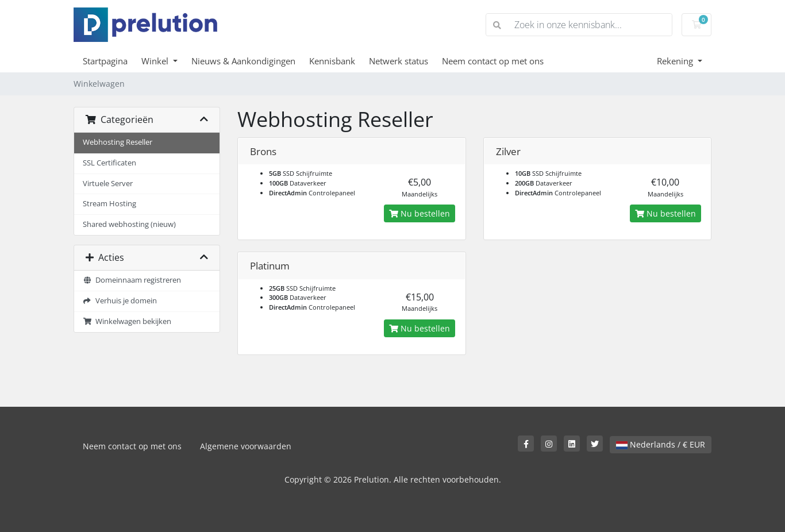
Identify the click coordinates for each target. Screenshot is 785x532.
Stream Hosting (109, 204)
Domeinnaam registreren (132, 280)
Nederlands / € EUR (661, 444)
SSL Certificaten (109, 163)
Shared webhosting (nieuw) (129, 224)
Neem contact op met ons (493, 61)
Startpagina (105, 61)
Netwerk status (399, 61)
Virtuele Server (108, 184)
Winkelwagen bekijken (127, 321)
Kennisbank (332, 61)
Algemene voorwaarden (246, 446)
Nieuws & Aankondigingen (243, 61)
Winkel (156, 61)
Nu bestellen (420, 213)
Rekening (676, 61)
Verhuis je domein (120, 301)
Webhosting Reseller (118, 142)
